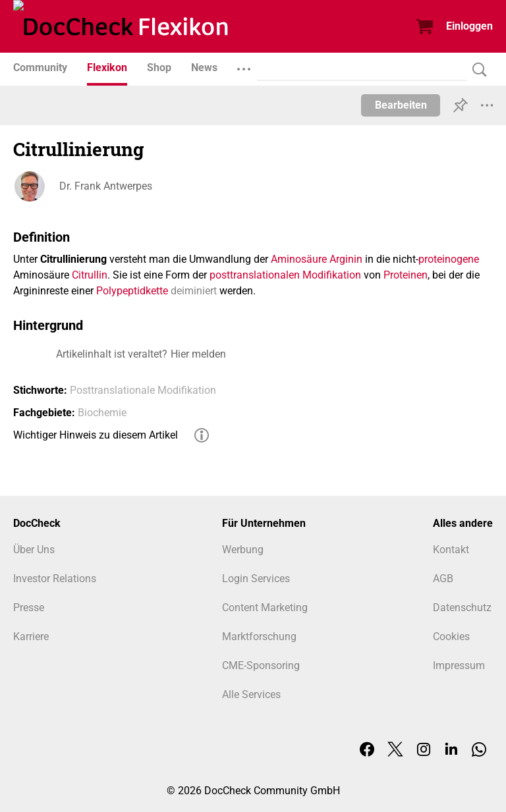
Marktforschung (259, 636)
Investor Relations (55, 579)
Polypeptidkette (132, 291)
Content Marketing (265, 608)
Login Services (256, 579)
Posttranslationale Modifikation (143, 390)
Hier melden (198, 354)
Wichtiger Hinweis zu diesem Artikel (96, 435)
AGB (443, 579)
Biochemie (102, 413)
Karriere (31, 636)
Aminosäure (299, 259)
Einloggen (469, 26)
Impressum (459, 665)
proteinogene (449, 259)
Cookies (451, 636)
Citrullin (90, 275)
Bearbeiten (401, 105)
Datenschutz (462, 608)
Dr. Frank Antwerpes (106, 186)
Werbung (243, 550)
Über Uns (34, 550)
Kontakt (451, 550)
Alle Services (251, 694)
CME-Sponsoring (261, 665)
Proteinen (406, 275)
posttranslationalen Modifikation (285, 275)
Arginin (346, 259)
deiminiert (194, 291)
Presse (29, 608)
